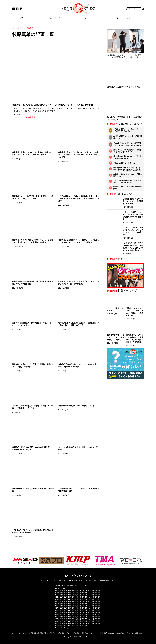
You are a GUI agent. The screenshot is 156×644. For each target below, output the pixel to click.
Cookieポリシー (121, 633)
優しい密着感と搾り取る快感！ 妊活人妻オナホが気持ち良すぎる (127, 157)
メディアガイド (94, 633)
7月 (80, 590)
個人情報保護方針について (108, 633)
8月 (77, 590)
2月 (64, 588)
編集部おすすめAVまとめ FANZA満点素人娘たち (128, 188)
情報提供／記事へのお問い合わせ (47, 633)
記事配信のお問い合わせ (82, 633)
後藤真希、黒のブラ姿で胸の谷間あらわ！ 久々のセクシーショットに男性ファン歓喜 (53, 105)
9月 (73, 590)
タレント (24, 117)
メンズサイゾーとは (18, 633)
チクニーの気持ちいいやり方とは (124, 163)
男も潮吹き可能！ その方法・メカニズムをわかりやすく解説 (116, 337)
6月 (83, 590)
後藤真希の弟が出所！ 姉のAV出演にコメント (76, 406)
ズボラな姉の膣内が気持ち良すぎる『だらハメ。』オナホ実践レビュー (127, 182)
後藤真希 (32, 117)
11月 (66, 590)
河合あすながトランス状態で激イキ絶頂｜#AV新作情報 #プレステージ (127, 151)
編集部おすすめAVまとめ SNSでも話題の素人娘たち (127, 175)
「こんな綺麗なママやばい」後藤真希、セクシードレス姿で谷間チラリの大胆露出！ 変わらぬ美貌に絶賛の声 (79, 198)
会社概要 (34, 633)
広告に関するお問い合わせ (66, 633)
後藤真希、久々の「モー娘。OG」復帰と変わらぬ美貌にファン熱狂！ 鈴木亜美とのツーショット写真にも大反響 (79, 155)
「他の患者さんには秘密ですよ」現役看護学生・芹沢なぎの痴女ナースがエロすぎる (127, 144)
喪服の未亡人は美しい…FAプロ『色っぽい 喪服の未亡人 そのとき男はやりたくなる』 (127, 169)
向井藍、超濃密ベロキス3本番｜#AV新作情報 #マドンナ (128, 137)
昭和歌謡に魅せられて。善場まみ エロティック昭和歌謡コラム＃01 (133, 201)
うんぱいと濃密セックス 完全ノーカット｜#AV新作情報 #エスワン (127, 130)
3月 (61, 588)
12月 (61, 590)
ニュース (16, 117)
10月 (70, 590)
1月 (68, 588)
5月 (86, 590)
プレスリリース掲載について (135, 633)
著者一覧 (28, 633)
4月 (90, 590)
